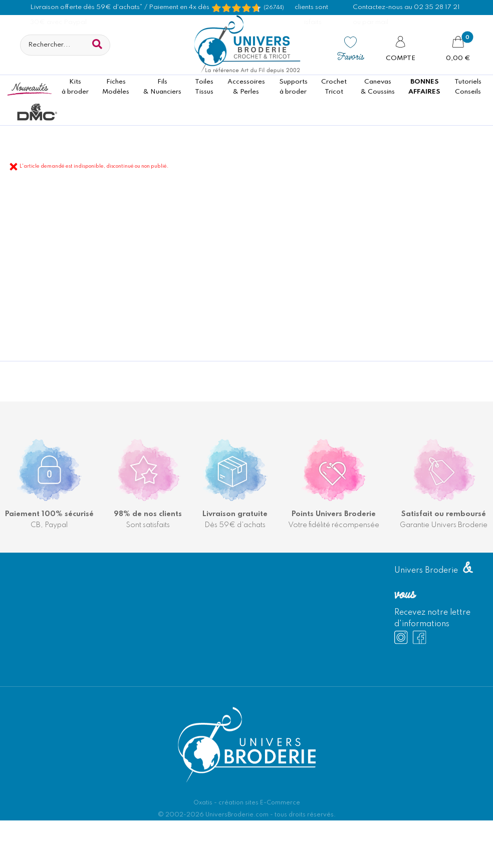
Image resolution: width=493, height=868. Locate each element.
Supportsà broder (293, 87)
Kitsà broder (75, 87)
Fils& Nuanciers (162, 87)
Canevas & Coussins (378, 87)
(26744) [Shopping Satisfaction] (274, 8)
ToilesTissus (204, 87)
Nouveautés (30, 87)
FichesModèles (116, 87)
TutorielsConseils (468, 87)
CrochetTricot (334, 87)
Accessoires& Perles (246, 87)
